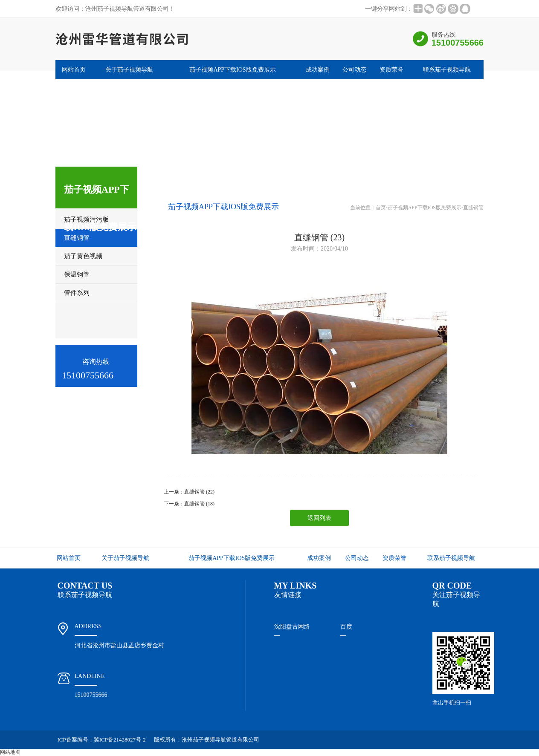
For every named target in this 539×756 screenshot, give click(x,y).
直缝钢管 (473, 208)
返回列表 (319, 518)
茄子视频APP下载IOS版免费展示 (232, 70)
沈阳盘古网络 (292, 627)
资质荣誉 (391, 70)
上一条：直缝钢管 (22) (189, 492)
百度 (346, 627)
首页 (381, 208)
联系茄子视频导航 (447, 70)
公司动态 (354, 70)
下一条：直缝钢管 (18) (189, 504)
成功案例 (318, 70)
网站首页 (74, 70)
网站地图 (10, 752)
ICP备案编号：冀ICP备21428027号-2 (102, 740)
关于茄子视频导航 (129, 70)
